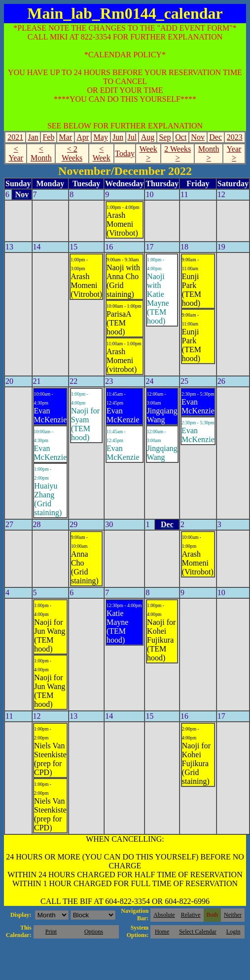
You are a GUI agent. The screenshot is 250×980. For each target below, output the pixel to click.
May (101, 137)
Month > (209, 153)
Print (51, 932)
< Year (16, 153)
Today (125, 153)
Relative (191, 915)
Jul (132, 137)
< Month (41, 153)
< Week (102, 153)
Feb (48, 137)
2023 (235, 137)
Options (94, 932)
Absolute (164, 915)
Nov (198, 137)
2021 (15, 137)
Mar (65, 137)
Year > (234, 153)
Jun (118, 137)
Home (162, 932)
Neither (233, 915)
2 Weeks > (178, 153)
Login (233, 932)
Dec (215, 137)
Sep (165, 137)
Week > (148, 153)
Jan (33, 137)
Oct (181, 137)
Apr (83, 137)
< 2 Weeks (72, 153)
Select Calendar (198, 932)
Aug (148, 137)
